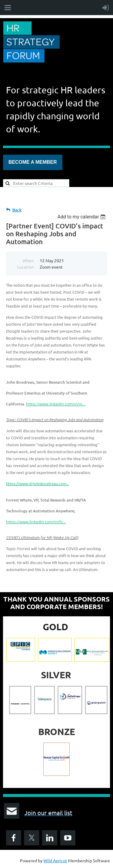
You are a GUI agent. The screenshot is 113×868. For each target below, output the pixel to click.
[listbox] (82, 217)
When (28, 260)
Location (25, 267)
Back (17, 210)
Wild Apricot (55, 860)
